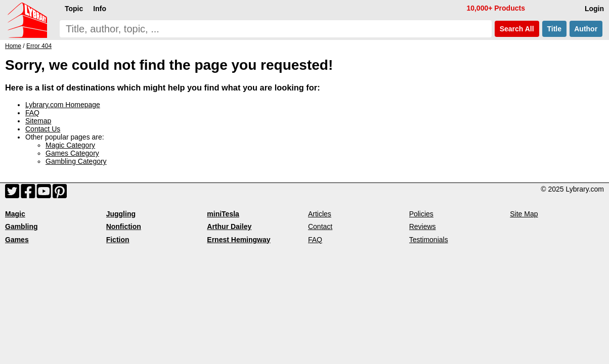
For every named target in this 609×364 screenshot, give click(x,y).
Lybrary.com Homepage (63, 105)
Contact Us (43, 129)
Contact (320, 226)
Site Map (524, 214)
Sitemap (38, 121)
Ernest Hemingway (238, 240)
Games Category (72, 153)
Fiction (118, 240)
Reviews (423, 226)
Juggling (121, 214)
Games (17, 240)
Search (517, 29)
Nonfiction (124, 226)
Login (594, 9)
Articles (320, 214)
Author (586, 29)
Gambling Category (76, 161)
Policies (421, 214)
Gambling (21, 226)
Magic (15, 214)
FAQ (32, 113)
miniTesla (223, 214)
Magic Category (70, 145)
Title (554, 29)
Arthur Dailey (229, 226)
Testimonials (429, 240)
